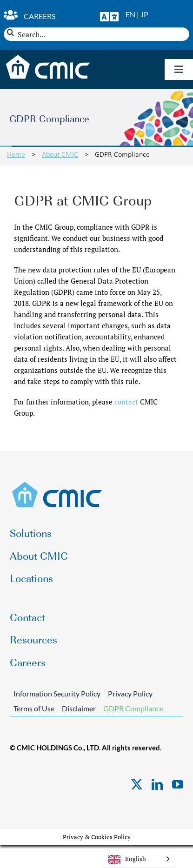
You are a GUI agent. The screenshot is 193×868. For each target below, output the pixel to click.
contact (126, 402)
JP (144, 14)
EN (130, 14)
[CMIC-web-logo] (57, 484)
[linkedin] (157, 784)
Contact (27, 617)
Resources (33, 639)
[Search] (10, 32)
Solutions (31, 533)
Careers (40, 16)
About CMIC (60, 154)
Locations (31, 578)
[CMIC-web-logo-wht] (48, 58)
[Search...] (96, 34)
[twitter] (137, 784)
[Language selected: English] (139, 859)
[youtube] (178, 784)
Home (16, 154)
